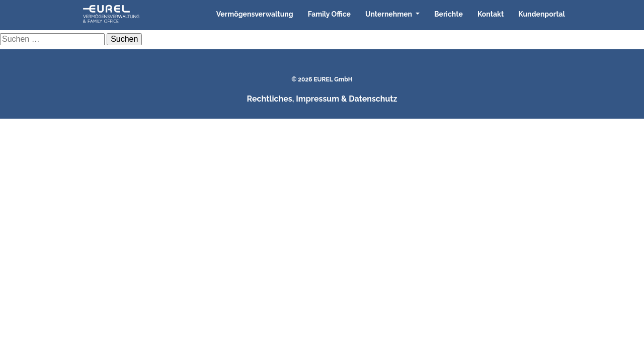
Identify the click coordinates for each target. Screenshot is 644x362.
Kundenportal (542, 14)
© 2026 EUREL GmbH (322, 79)
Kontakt (491, 14)
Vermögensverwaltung (255, 14)
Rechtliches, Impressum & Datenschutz (322, 99)
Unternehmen (389, 14)
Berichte (449, 14)
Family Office (329, 14)
